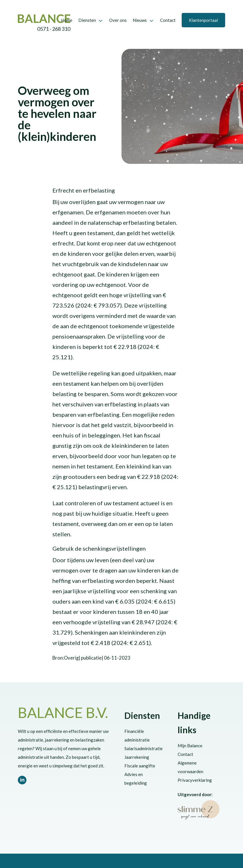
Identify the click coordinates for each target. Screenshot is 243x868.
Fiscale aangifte (140, 766)
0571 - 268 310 (54, 29)
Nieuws (140, 20)
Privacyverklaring (195, 780)
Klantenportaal (203, 20)
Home (67, 20)
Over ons (118, 20)
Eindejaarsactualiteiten (40, 79)
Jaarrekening (137, 757)
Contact (168, 20)
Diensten (87, 20)
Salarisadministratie (144, 748)
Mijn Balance (190, 746)
